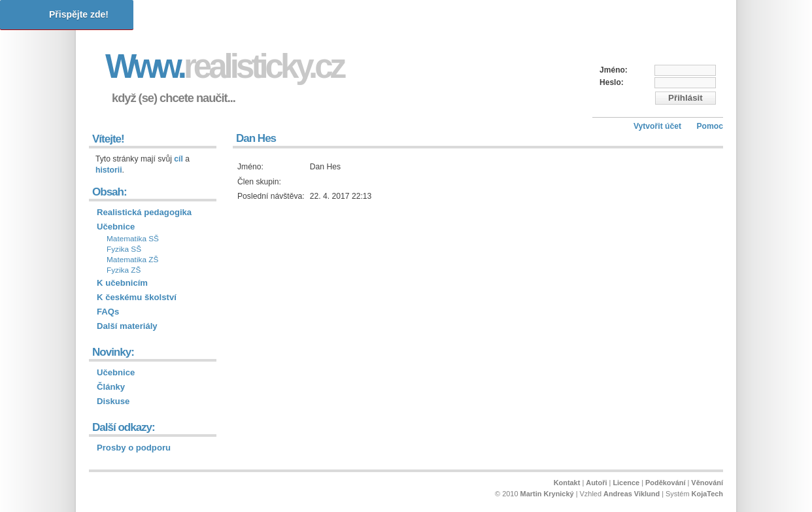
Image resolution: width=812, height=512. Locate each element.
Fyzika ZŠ (124, 270)
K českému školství (137, 297)
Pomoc (710, 126)
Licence (626, 483)
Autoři (596, 483)
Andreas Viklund (632, 494)
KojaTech (707, 494)
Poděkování (665, 483)
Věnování (707, 483)
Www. (224, 66)
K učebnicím (122, 283)
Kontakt (567, 483)
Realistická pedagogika (144, 212)
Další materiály (127, 326)
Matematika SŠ (133, 239)
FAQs (108, 312)
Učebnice (116, 227)
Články (111, 387)
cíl (178, 159)
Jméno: (614, 70)
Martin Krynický (547, 494)
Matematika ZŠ (132, 260)
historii (109, 170)
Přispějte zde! (79, 14)
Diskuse (113, 401)
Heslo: (612, 82)
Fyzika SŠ (124, 249)
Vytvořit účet (657, 126)
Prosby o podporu (134, 448)
